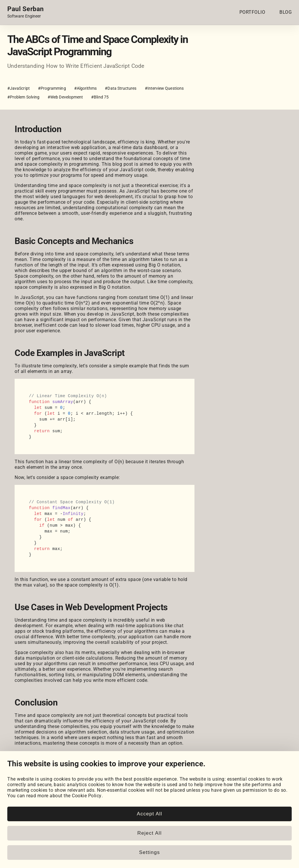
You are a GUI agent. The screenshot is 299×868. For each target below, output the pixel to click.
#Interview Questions (164, 88)
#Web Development (65, 97)
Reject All (149, 833)
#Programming (52, 88)
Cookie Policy (87, 796)
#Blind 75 (100, 97)
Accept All (149, 814)
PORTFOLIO (252, 12)
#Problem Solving (23, 97)
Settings (149, 852)
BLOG (286, 12)
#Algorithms (86, 88)
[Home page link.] (26, 12)
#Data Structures (121, 88)
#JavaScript (19, 88)
